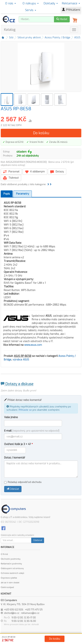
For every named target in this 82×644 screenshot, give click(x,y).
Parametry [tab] (23, 194)
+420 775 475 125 (34, 610)
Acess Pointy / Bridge (57, 38)
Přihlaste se (25, 410)
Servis (31, 10)
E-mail (32, 431)
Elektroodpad (7, 587)
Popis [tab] (7, 194)
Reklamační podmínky (11, 564)
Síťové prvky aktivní (29, 38)
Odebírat (38, 540)
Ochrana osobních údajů (12, 573)
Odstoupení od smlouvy (12, 568)
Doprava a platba (9, 578)
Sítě (11, 38)
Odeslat (13, 489)
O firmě (4, 554)
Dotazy (57, 172)
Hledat (62, 19)
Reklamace (71, 3)
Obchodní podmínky (11, 559)
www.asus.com (33, 345)
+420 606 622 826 (14, 610)
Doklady (51, 3)
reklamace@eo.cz (30, 613)
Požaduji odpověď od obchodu (23, 482)
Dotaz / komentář (15, 458)
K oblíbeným (35, 172)
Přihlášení (71, 10)
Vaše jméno (11, 417)
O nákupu (31, 3)
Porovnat (11, 172)
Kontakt (42, 641)
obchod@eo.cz (12, 613)
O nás (11, 3)
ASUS (77, 38)
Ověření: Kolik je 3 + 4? (18, 444)
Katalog (10, 30)
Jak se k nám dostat (10, 583)
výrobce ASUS (21, 360)
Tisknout (11, 178)
